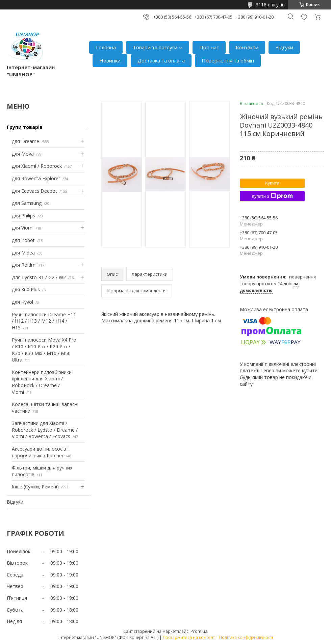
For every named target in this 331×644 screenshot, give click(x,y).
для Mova (23, 154)
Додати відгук (304, 17)
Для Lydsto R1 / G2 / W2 (39, 277)
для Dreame (26, 141)
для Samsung (27, 203)
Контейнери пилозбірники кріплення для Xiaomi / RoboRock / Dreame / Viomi (42, 382)
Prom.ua (199, 631)
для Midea (23, 253)
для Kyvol (22, 302)
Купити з (272, 196)
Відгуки (284, 47)
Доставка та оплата (161, 60)
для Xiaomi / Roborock (37, 166)
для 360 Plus (26, 289)
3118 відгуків (270, 5)
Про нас (209, 47)
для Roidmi (24, 265)
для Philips (23, 216)
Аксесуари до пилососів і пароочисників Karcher (40, 452)
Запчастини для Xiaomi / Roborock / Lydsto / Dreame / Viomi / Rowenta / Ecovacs (45, 430)
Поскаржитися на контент (189, 637)
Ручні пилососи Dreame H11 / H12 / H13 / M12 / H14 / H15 (44, 321)
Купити (272, 183)
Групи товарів (25, 127)
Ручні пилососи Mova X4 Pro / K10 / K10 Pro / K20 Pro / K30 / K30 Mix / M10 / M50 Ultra (44, 350)
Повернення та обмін (228, 60)
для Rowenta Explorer (36, 178)
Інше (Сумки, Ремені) (35, 487)
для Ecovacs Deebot (34, 191)
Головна (106, 47)
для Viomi (23, 228)
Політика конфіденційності (246, 637)
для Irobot (23, 240)
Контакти (247, 47)
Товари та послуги (155, 47)
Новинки (110, 60)
